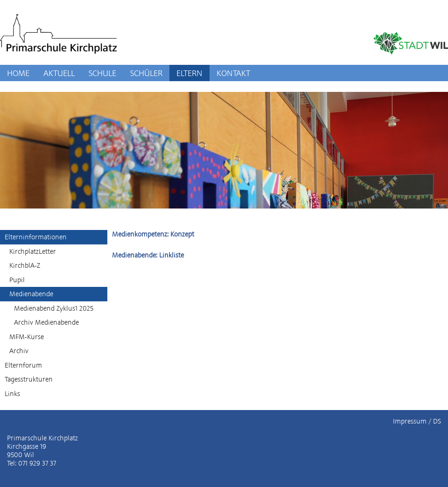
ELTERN (189, 73)
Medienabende (31, 294)
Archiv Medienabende (46, 322)
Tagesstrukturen (29, 379)
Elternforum (23, 365)
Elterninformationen (36, 237)
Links (12, 394)
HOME (18, 73)
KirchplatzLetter (33, 251)
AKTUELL (59, 73)
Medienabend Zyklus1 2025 (54, 308)
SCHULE (102, 73)
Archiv (19, 351)
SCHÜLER (146, 73)
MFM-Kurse (27, 337)
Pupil (17, 280)
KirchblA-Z (25, 265)
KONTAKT (233, 73)
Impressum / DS (417, 421)
